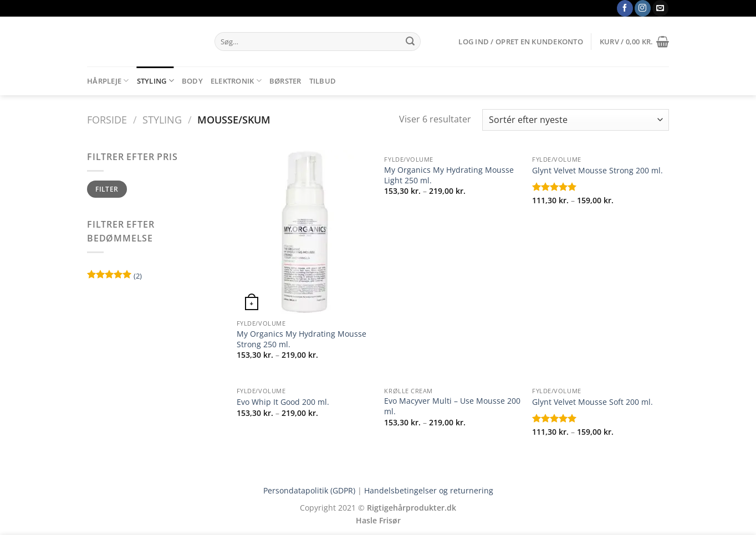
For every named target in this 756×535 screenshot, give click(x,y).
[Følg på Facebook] (625, 8)
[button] (520, 42)
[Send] (410, 42)
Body (192, 81)
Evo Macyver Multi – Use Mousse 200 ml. (452, 406)
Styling (155, 81)
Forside (107, 119)
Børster (285, 81)
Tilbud (323, 81)
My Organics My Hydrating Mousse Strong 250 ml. (302, 339)
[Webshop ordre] (576, 120)
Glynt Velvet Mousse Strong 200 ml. (597, 171)
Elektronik (236, 81)
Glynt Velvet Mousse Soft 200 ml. (592, 402)
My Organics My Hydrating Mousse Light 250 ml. (449, 175)
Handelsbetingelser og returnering (429, 490)
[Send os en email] (660, 8)
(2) (114, 277)
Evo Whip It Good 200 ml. (283, 402)
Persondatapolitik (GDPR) (309, 490)
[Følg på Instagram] (643, 8)
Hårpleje (108, 81)
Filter (107, 189)
